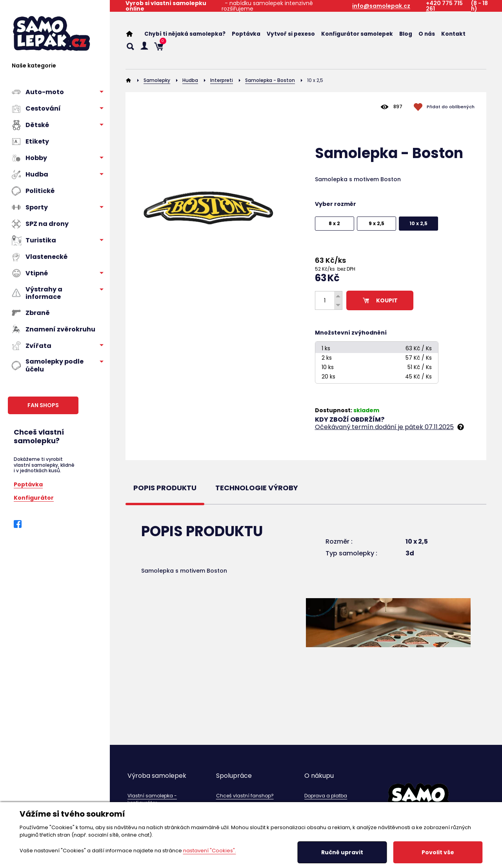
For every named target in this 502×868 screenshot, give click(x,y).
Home (133, 34)
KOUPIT (380, 300)
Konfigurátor (34, 497)
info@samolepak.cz (381, 6)
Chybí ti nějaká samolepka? (185, 34)
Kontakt (453, 34)
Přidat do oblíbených (451, 107)
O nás (427, 34)
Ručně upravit (342, 852)
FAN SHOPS (43, 405)
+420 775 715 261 (444, 6)
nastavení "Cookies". (210, 851)
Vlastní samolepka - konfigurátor (152, 799)
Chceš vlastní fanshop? (245, 796)
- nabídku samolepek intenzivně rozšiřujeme (219, 6)
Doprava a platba (326, 796)
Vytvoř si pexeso (291, 34)
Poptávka (28, 484)
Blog (406, 34)
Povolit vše (438, 852)
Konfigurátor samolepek (357, 34)
